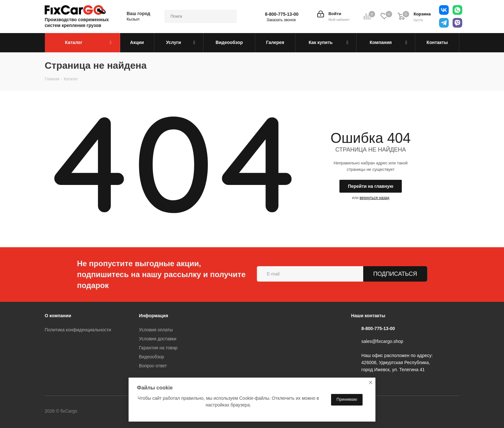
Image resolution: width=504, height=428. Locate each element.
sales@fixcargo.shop (382, 341)
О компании (58, 316)
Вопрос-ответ (153, 366)
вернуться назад (374, 198)
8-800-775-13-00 (282, 14)
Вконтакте (104, 412)
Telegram (120, 412)
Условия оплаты (156, 330)
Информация (153, 316)
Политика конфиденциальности (78, 330)
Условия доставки (157, 339)
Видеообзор (151, 357)
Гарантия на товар (158, 348)
